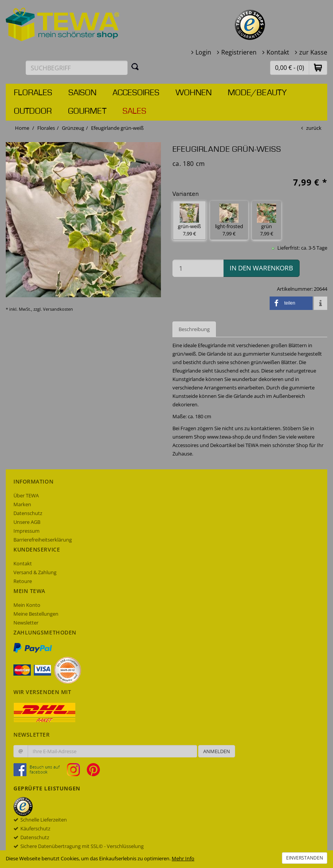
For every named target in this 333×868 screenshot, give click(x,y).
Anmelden (217, 751)
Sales (134, 111)
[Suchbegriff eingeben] (77, 68)
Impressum (27, 531)
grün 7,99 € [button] (267, 220)
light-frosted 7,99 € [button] (229, 220)
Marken (22, 504)
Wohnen (194, 93)
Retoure (23, 581)
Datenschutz (28, 513)
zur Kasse (313, 52)
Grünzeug (73, 128)
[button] (318, 67)
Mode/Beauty (257, 93)
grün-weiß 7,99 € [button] (189, 220)
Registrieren (239, 52)
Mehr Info (183, 858)
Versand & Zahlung (35, 572)
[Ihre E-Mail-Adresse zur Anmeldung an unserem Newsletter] (112, 751)
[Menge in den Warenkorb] (198, 268)
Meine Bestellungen (36, 614)
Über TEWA (26, 495)
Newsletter (26, 623)
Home (22, 128)
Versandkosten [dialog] (58, 309)
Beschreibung (194, 329)
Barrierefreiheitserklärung (43, 540)
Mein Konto (27, 605)
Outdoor (33, 111)
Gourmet (87, 111)
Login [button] (203, 52)
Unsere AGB (27, 522)
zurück (314, 128)
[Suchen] (135, 66)
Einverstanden (305, 858)
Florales (33, 93)
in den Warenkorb (261, 268)
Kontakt (278, 52)
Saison (82, 93)
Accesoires (136, 93)
